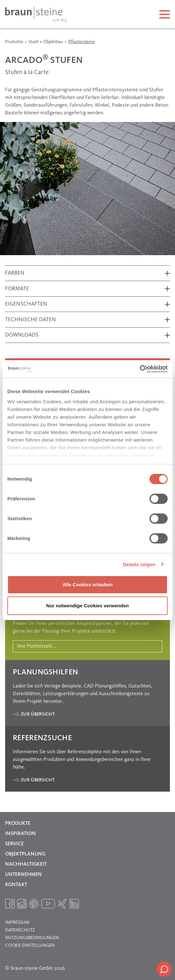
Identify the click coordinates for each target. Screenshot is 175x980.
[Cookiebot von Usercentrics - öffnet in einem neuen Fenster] (140, 369)
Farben (15, 273)
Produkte (15, 42)
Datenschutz (20, 930)
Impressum (17, 923)
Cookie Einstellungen (30, 946)
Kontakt (16, 885)
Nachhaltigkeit (26, 864)
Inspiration (20, 834)
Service (14, 844)
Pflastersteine (82, 42)
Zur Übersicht (38, 714)
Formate (17, 289)
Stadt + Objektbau (46, 42)
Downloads (22, 335)
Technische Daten (30, 320)
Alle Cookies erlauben (88, 585)
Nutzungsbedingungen (32, 938)
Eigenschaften (26, 304)
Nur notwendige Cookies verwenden (88, 606)
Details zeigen (139, 564)
